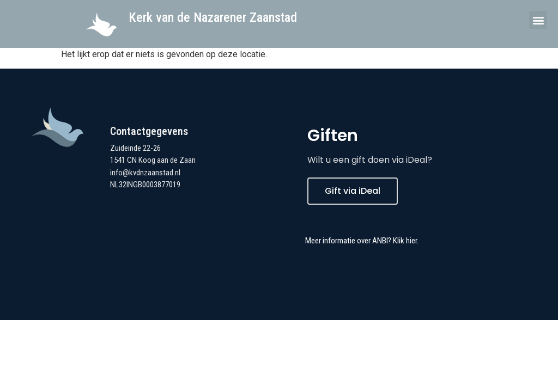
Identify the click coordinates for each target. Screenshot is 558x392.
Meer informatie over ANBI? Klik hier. (362, 241)
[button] (538, 20)
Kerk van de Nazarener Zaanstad (213, 17)
